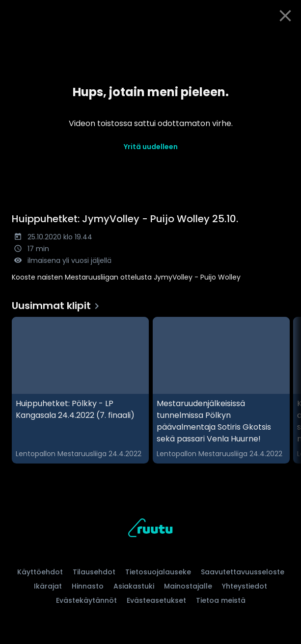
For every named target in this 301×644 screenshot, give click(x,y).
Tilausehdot (94, 572)
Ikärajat (48, 586)
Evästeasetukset (156, 600)
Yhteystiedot (245, 586)
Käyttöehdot (40, 572)
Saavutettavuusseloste (243, 572)
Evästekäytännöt (86, 600)
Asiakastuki (134, 586)
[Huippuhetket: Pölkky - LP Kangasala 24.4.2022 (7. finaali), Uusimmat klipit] (80, 390)
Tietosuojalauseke (158, 572)
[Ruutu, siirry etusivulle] (150, 529)
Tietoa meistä (221, 600)
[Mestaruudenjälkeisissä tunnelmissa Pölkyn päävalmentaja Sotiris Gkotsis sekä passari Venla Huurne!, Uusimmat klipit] (221, 390)
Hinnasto (88, 586)
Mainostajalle (188, 586)
